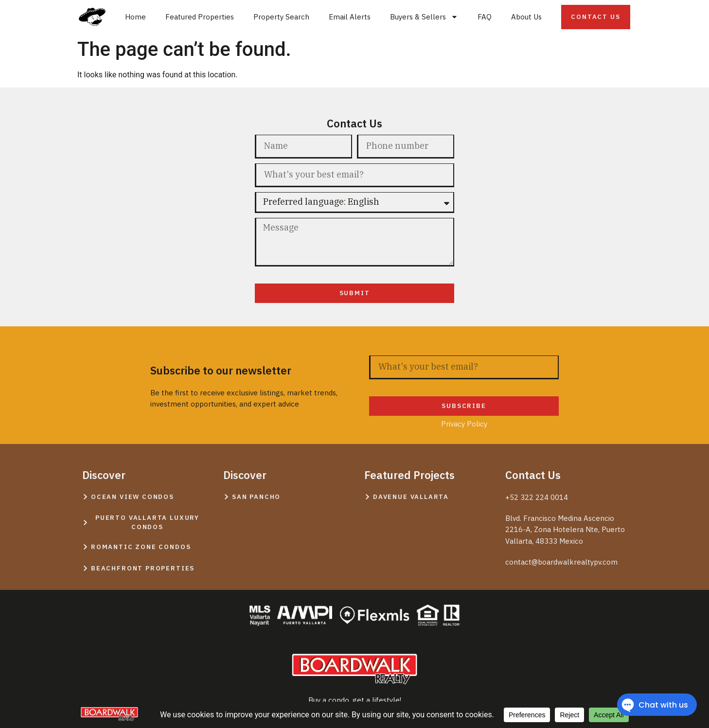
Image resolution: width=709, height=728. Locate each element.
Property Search (281, 17)
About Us (526, 17)
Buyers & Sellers (424, 17)
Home (135, 17)
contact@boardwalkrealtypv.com (561, 562)
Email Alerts (350, 17)
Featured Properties (200, 17)
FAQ (485, 17)
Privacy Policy (355, 311)
